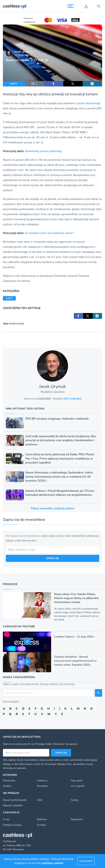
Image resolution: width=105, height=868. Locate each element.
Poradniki (42, 786)
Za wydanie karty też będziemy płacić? (49, 233)
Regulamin (77, 819)
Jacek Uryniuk (23, 52)
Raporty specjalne (13, 805)
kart (21, 170)
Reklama (42, 819)
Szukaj (75, 800)
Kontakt (41, 825)
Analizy (7, 786)
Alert (40, 800)
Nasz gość (77, 781)
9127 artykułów (72, 399)
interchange (93, 103)
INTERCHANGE (17, 324)
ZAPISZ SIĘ (52, 558)
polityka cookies (53, 863)
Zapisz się (61, 753)
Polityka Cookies (12, 825)
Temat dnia (9, 781)
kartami (92, 94)
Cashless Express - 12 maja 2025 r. (74, 637)
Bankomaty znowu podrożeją (43, 151)
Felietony (42, 781)
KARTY (14, 84)
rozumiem (86, 861)
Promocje (10, 584)
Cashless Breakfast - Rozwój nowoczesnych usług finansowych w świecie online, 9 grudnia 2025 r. (75, 661)
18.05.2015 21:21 (23, 55)
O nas (6, 819)
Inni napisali (78, 786)
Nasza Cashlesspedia (15, 800)
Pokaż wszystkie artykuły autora (52, 508)
